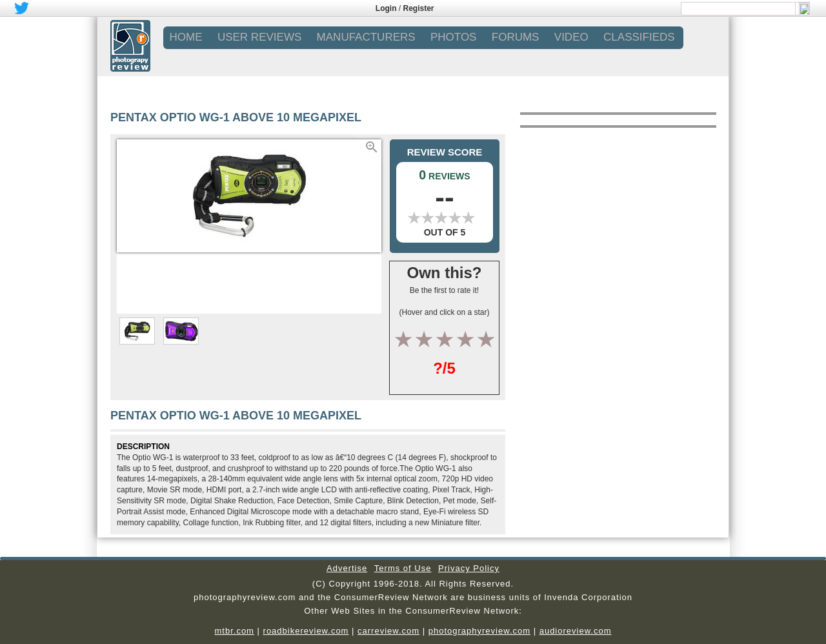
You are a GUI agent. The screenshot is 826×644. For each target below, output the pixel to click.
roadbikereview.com (306, 631)
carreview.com (388, 631)
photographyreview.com (479, 631)
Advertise (347, 568)
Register (419, 8)
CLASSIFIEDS (639, 37)
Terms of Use (403, 568)
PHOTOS (453, 37)
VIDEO (571, 37)
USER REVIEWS (259, 37)
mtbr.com (234, 631)
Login (386, 8)
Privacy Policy (469, 568)
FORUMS (516, 37)
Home (186, 37)
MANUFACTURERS (366, 37)
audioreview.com (576, 631)
